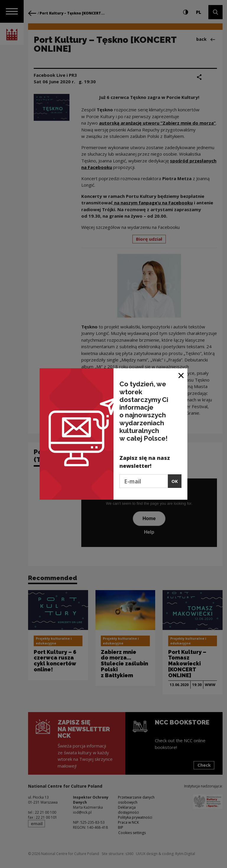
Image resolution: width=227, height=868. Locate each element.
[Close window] (181, 375)
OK (175, 481)
